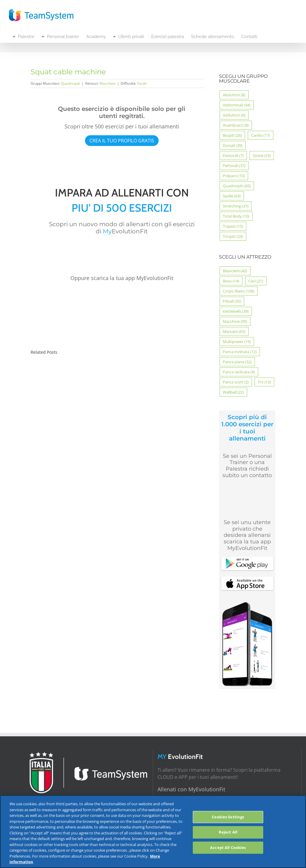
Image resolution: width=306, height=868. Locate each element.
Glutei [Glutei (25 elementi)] (262, 155)
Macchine (108, 83)
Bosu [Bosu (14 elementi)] (231, 281)
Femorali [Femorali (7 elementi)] (233, 155)
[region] (153, 832)
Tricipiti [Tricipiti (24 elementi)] (233, 236)
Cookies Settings (228, 817)
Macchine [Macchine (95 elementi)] (235, 321)
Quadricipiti (70, 83)
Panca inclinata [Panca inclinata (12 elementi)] (240, 352)
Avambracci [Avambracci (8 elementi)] (236, 125)
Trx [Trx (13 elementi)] (264, 382)
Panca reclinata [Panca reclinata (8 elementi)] (239, 372)
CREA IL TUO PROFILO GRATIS (122, 141)
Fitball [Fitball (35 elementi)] (232, 301)
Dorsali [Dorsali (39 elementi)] (233, 145)
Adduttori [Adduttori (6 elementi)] (234, 115)
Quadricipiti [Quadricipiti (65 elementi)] (237, 186)
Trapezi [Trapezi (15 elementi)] (233, 226)
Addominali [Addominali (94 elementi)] (237, 105)
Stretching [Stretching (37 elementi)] (236, 206)
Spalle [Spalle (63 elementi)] (232, 196)
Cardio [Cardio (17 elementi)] (261, 135)
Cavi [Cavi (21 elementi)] (256, 281)
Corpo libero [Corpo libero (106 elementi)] (239, 291)
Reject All (228, 832)
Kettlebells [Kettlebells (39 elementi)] (236, 311)
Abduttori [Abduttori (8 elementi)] (234, 95)
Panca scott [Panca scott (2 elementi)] (236, 382)
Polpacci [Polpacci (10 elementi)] (234, 176)
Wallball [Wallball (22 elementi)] (233, 392)
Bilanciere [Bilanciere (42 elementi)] (235, 271)
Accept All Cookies (228, 847)
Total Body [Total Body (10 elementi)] (236, 216)
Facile (142, 83)
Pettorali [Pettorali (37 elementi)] (234, 166)
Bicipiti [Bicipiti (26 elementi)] (232, 135)
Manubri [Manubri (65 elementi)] (234, 331)
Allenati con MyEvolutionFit (191, 789)
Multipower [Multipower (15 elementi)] (237, 342)
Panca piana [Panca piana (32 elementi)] (237, 362)
